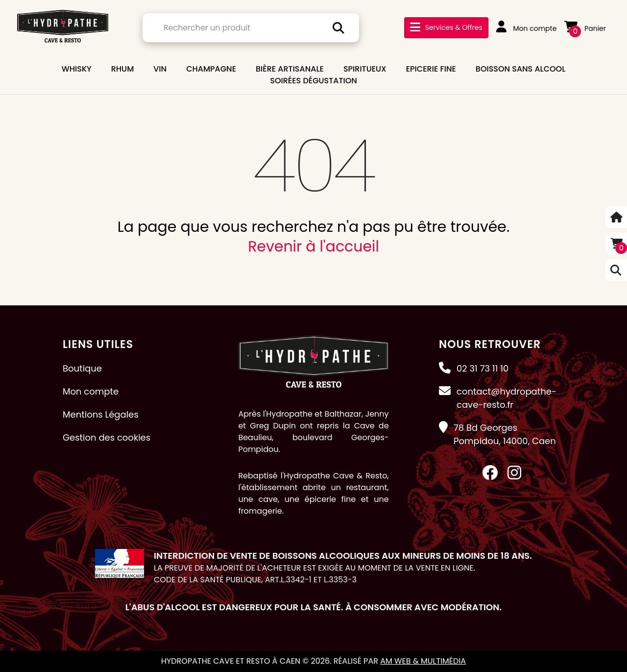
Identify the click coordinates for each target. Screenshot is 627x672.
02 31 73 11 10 (482, 368)
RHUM (123, 69)
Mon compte (527, 28)
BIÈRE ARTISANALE (290, 69)
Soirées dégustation (313, 81)
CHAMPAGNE (211, 69)
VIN (160, 69)
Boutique (82, 368)
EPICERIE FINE (431, 69)
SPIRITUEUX (365, 69)
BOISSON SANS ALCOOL (520, 69)
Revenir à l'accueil (313, 247)
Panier (585, 28)
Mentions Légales (101, 414)
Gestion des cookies (107, 437)
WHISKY (77, 69)
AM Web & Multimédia (423, 661)
